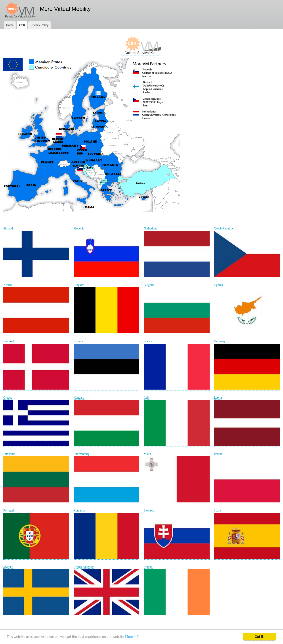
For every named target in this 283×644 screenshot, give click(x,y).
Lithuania (9, 454)
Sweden (8, 567)
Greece (8, 398)
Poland (218, 454)
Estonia (78, 341)
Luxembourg (82, 454)
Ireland (148, 567)
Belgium (79, 285)
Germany (220, 341)
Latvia (218, 398)
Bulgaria (149, 285)
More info (136, 637)
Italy (147, 398)
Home (10, 25)
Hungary (79, 398)
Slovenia (79, 228)
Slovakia (149, 510)
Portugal (9, 510)
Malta (147, 454)
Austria (8, 285)
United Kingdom (84, 567)
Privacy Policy (39, 25)
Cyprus (218, 285)
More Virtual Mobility (65, 9)
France (148, 341)
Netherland (151, 228)
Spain (218, 510)
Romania (79, 510)
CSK (22, 25)
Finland (8, 228)
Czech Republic (224, 228)
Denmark (9, 341)
